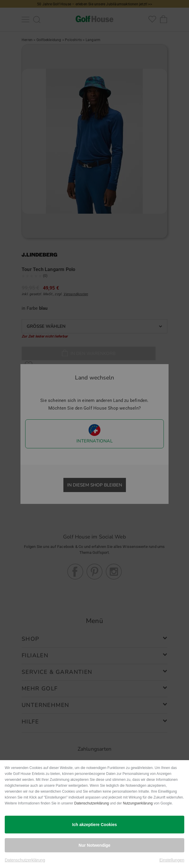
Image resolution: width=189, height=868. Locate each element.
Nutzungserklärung (138, 803)
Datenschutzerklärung (92, 803)
